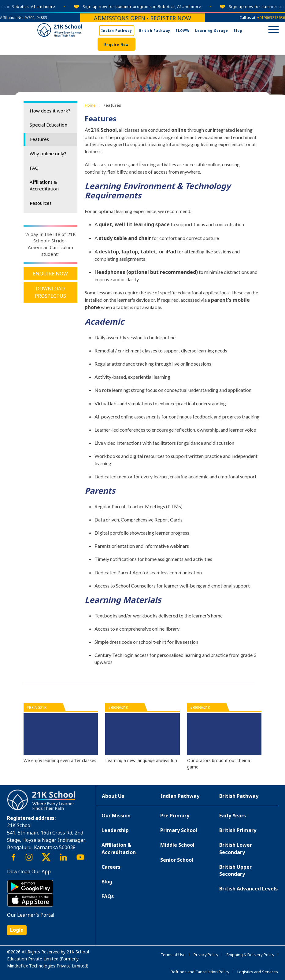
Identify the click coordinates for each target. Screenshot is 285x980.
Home (90, 105)
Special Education (48, 125)
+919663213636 (271, 18)
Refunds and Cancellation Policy (200, 972)
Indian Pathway (117, 31)
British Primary (238, 830)
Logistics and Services (258, 972)
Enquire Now (117, 45)
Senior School (177, 860)
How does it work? (50, 111)
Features (39, 139)
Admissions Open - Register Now (142, 18)
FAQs (108, 896)
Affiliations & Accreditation (44, 185)
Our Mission (116, 816)
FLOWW (183, 31)
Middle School (177, 845)
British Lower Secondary (236, 848)
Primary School (179, 830)
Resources (41, 203)
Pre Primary (175, 816)
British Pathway (155, 31)
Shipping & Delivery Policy (250, 955)
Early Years (233, 816)
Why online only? (48, 153)
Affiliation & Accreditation (119, 848)
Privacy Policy (206, 955)
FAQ (34, 168)
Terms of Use (173, 955)
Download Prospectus (50, 292)
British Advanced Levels (248, 889)
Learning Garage (212, 31)
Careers (111, 867)
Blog (238, 31)
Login (17, 930)
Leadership (115, 830)
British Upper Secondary (235, 870)
